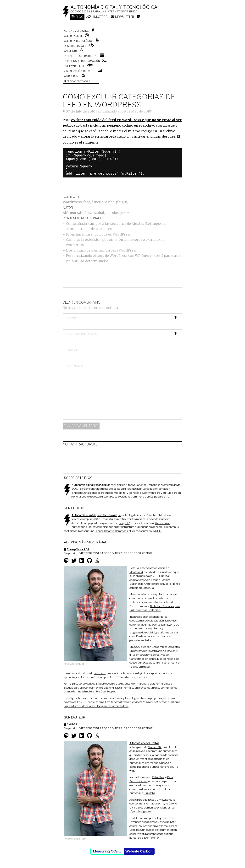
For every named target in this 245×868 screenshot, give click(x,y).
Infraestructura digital (81, 56)
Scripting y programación (82, 61)
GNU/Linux (71, 51)
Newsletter (122, 17)
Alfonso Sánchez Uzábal (83, 212)
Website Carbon (139, 851)
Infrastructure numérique (133, 526)
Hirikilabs (149, 793)
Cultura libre (73, 36)
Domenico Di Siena (156, 807)
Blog (77, 17)
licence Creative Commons (111, 530)
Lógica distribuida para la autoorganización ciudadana (96, 706)
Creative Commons (132, 496)
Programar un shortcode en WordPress (98, 234)
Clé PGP (72, 724)
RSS (131, 202)
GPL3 (159, 530)
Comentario (75, 366)
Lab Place (100, 673)
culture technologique (100, 526)
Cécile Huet (77, 663)
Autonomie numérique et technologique (96, 515)
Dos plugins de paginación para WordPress (101, 250)
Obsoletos (174, 646)
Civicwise (163, 799)
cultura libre (170, 492)
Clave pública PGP (78, 549)
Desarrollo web (75, 46)
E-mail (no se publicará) (82, 334)
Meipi (152, 632)
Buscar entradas (77, 81)
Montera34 (136, 572)
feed (87, 202)
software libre (152, 492)
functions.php (103, 202)
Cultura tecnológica (79, 41)
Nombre (72, 318)
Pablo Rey (158, 777)
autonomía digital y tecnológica (124, 492)
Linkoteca (97, 17)
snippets (77, 492)
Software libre (74, 66)
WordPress (72, 76)
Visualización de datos (79, 71)
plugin (122, 202)
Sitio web (73, 350)
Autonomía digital (77, 31)
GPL (166, 496)
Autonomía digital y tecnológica (114, 7)
